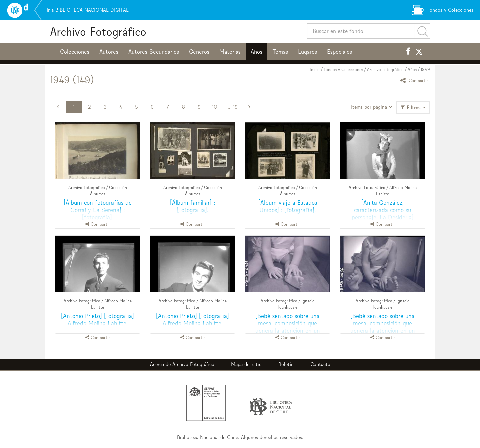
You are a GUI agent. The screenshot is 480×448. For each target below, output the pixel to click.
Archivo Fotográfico (98, 31)
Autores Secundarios (154, 52)
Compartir (415, 80)
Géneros (199, 52)
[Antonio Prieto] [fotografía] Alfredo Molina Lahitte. (97, 319)
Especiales (339, 52)
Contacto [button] (320, 364)
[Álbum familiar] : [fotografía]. (192, 206)
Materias (230, 52)
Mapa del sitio (246, 364)
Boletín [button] (286, 364)
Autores (109, 52)
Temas (280, 52)
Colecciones (75, 52)
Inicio (315, 69)
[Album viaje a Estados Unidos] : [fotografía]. (288, 206)
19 (235, 107)
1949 (425, 69)
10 (215, 107)
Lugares (307, 52)
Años (256, 52)
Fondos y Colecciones (343, 69)
